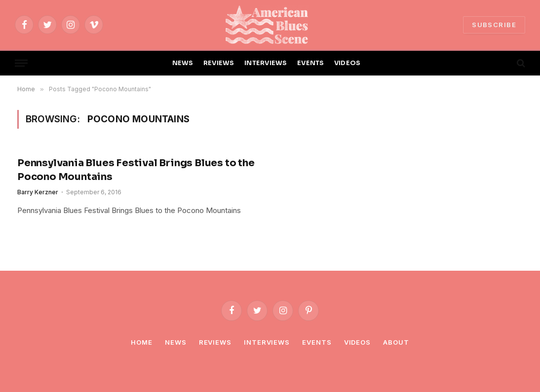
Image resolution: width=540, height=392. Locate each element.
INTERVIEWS (266, 63)
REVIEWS (219, 63)
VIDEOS (347, 63)
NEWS (183, 63)
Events (317, 342)
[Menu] (21, 63)
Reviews (215, 342)
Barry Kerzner (38, 192)
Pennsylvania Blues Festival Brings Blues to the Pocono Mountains (136, 170)
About (396, 342)
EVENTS (311, 63)
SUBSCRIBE (494, 25)
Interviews (267, 342)
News (176, 342)
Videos (357, 342)
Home (142, 342)
